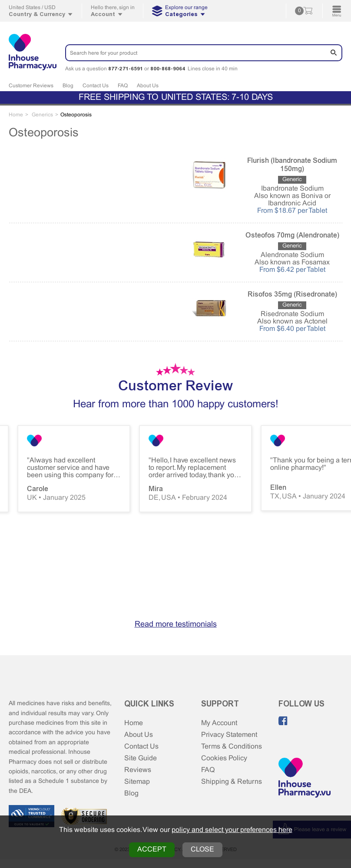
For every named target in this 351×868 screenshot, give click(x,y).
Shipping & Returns (232, 782)
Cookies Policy (224, 758)
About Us (148, 86)
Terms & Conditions (232, 747)
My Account (219, 723)
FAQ (123, 86)
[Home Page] (305, 779)
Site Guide (141, 758)
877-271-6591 (126, 69)
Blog (68, 86)
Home (134, 723)
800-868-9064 (168, 69)
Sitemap (137, 782)
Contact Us (96, 86)
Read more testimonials (176, 625)
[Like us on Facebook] (283, 721)
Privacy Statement (229, 735)
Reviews (138, 770)
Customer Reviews (31, 86)
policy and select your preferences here (232, 830)
